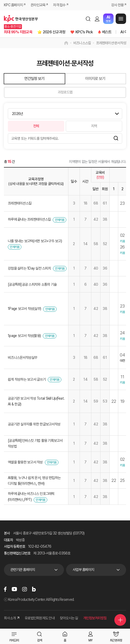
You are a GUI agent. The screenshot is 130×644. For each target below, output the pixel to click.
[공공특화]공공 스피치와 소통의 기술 (32, 284)
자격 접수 (59, 5)
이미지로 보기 (95, 79)
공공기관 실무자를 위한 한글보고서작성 (34, 424)
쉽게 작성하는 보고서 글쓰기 (27, 379)
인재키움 (60, 220)
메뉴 (121, 19)
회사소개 (12, 618)
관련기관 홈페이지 (23, 570)
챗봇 (108, 19)
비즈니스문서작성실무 (23, 358)
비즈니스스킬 (82, 43)
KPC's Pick (84, 32)
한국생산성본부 (21, 19)
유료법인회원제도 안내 (40, 618)
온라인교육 (38, 5)
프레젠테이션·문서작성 (111, 43)
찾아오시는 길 (69, 618)
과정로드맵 (65, 92)
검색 (88, 19)
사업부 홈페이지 (83, 570)
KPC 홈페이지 (13, 5)
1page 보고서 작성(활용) (24, 336)
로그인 (97, 19)
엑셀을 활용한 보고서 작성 (25, 462)
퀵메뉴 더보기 (120, 620)
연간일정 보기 (34, 79)
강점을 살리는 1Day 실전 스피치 (29, 268)
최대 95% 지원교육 (18, 32)
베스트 (107, 32)
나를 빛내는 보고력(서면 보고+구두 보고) (35, 241)
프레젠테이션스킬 (20, 203)
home (66, 43)
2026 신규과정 (54, 32)
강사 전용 (117, 5)
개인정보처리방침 (95, 618)
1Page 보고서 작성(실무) (24, 309)
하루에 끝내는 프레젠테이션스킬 (29, 219)
